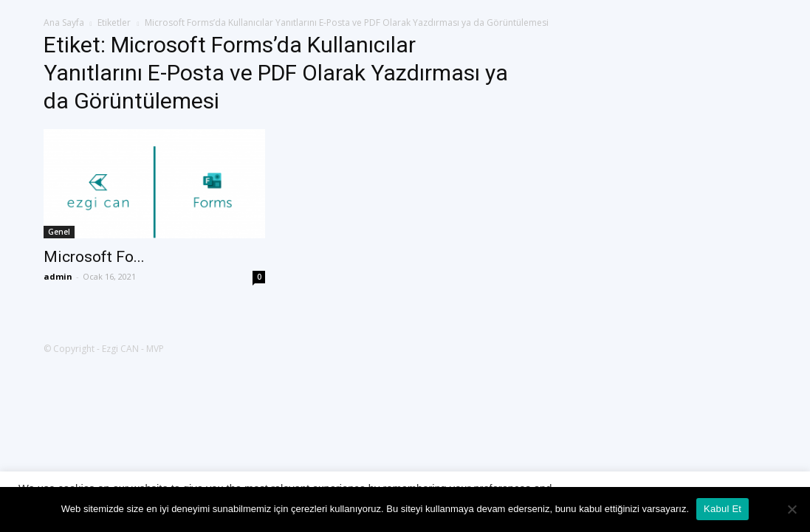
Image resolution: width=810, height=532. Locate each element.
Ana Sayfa (64, 23)
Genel (59, 232)
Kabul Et (723, 509)
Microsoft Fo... (94, 257)
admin (58, 276)
